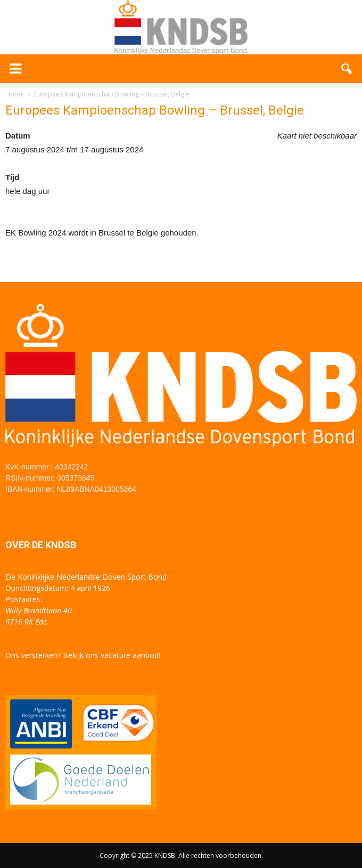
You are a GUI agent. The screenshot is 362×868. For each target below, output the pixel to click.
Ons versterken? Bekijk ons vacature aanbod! (83, 655)
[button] (347, 69)
